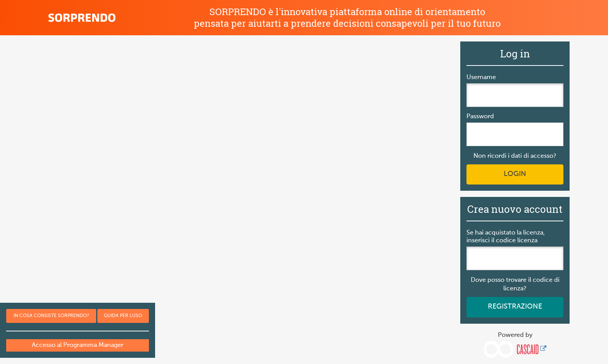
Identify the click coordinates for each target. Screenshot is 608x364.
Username (481, 78)
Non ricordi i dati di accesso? (515, 156)
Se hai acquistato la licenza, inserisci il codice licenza (506, 237)
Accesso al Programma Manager (78, 345)
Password (480, 117)
